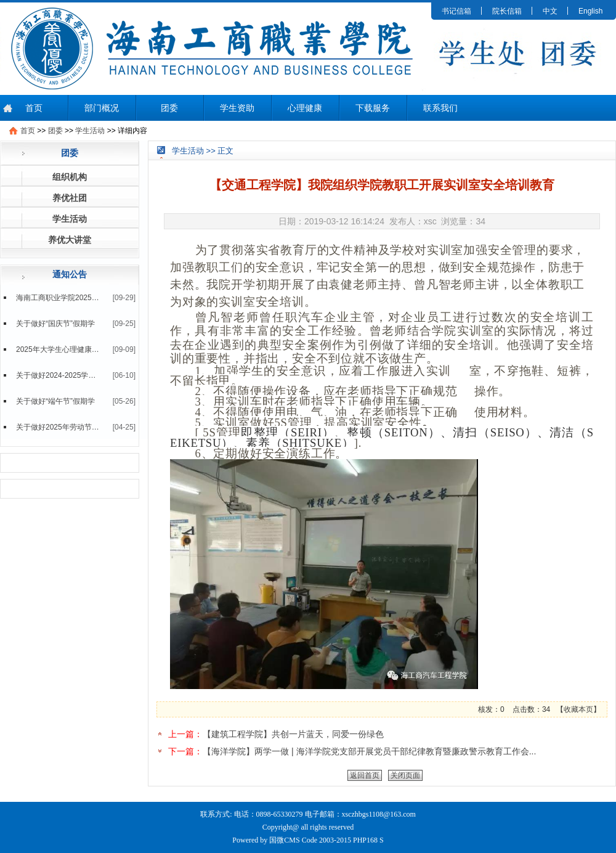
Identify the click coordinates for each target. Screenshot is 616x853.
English (590, 11)
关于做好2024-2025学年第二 (58, 375)
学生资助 (237, 108)
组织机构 (70, 177)
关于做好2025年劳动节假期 (58, 427)
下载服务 (373, 108)
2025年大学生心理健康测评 (58, 349)
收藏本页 (578, 709)
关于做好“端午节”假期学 (55, 401)
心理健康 (305, 108)
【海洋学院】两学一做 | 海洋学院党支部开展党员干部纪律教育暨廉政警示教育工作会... (369, 751)
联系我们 (440, 108)
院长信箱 (507, 11)
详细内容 (132, 131)
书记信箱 (456, 11)
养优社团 (70, 198)
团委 (169, 108)
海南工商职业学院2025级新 (58, 298)
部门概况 (102, 108)
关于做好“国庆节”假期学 (55, 324)
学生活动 (90, 131)
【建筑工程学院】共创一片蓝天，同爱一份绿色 (293, 734)
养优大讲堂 (70, 240)
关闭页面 (405, 775)
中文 (550, 11)
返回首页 (365, 775)
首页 (34, 108)
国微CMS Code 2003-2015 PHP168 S (326, 840)
